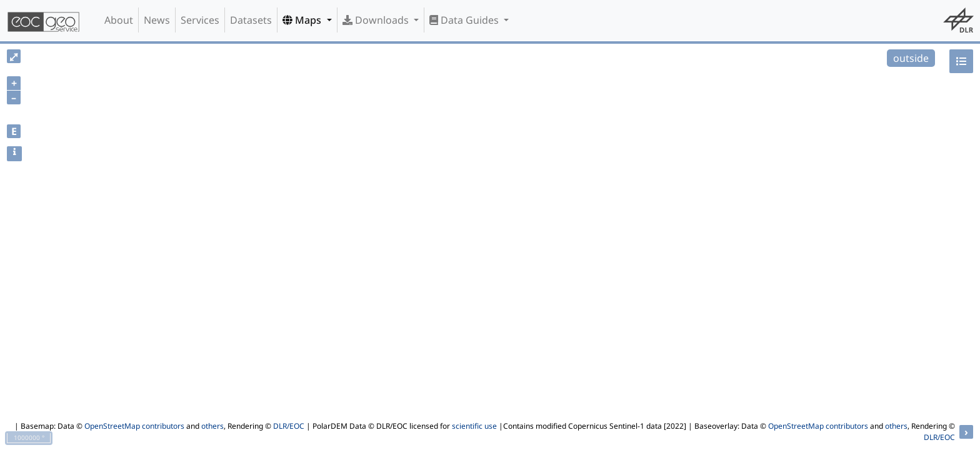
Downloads (377, 20)
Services (200, 20)
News (157, 20)
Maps (303, 20)
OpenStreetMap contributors (134, 426)
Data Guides (465, 20)
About (119, 20)
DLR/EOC (289, 426)
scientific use (474, 426)
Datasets (251, 20)
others (212, 426)
